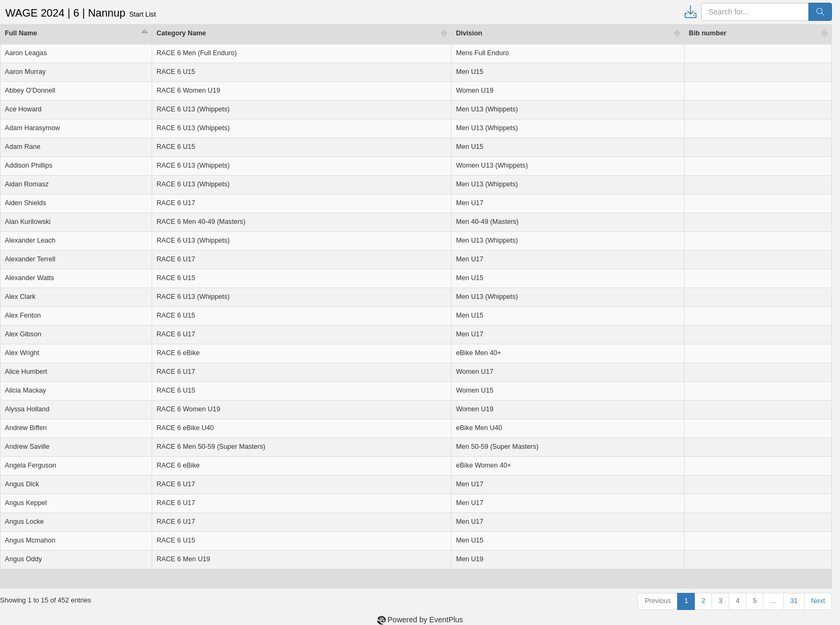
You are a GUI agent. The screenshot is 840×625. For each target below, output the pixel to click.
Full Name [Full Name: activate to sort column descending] (21, 33)
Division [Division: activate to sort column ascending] (469, 33)
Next (818, 601)
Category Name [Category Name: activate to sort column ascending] (181, 33)
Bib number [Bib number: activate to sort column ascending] (708, 33)
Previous (658, 601)
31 (794, 601)
